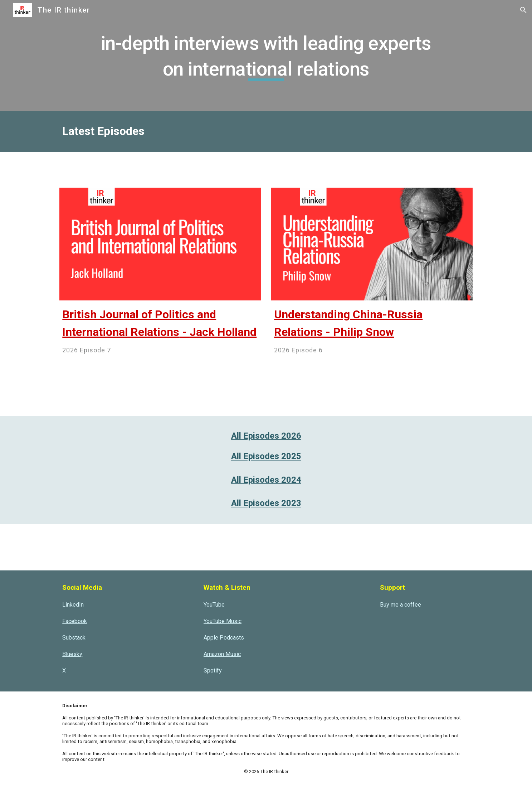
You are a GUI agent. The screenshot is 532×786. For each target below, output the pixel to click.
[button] (523, 10)
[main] (266, 55)
